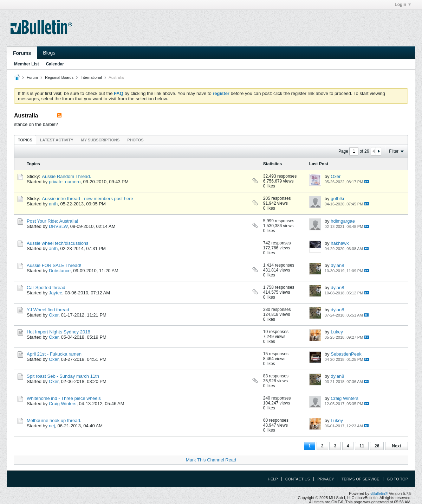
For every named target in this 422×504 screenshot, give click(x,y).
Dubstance (60, 271)
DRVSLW (58, 226)
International (91, 77)
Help (273, 479)
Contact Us (298, 479)
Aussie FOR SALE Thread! (54, 265)
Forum (32, 77)
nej (52, 426)
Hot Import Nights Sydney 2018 (59, 332)
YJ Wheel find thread (48, 310)
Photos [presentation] (135, 140)
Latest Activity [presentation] (57, 140)
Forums (22, 53)
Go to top (397, 479)
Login (403, 5)
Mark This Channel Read (211, 460)
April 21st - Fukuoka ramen (54, 354)
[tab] (25, 140)
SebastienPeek (346, 354)
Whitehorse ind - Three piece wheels (64, 398)
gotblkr (337, 199)
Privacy (326, 479)
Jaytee (56, 293)
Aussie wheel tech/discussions (58, 243)
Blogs (49, 53)
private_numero (65, 182)
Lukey (337, 332)
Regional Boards (59, 77)
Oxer (336, 176)
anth (53, 204)
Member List (27, 64)
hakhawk (340, 243)
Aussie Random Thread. (66, 176)
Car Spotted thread (46, 288)
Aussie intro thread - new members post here (87, 199)
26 (377, 446)
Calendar (55, 64)
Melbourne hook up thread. (54, 420)
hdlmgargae (343, 221)
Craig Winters (63, 404)
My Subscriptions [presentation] (100, 140)
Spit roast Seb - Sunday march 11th (63, 376)
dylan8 (337, 265)
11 (362, 446)
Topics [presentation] (25, 140)
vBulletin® (379, 493)
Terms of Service (361, 479)
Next (396, 446)
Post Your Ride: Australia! (53, 221)
